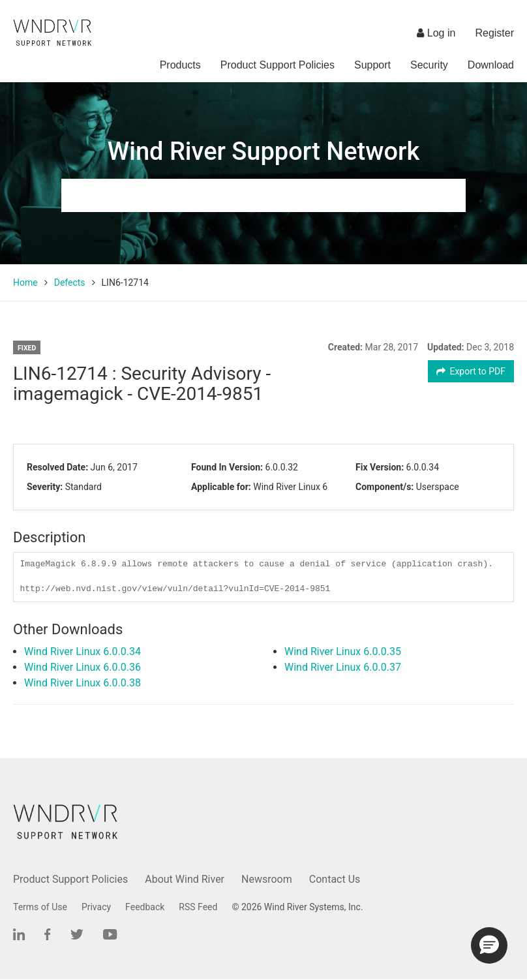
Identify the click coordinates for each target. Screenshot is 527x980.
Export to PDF (471, 371)
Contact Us (335, 879)
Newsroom (267, 879)
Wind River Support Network (263, 151)
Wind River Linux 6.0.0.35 (343, 651)
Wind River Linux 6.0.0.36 (83, 667)
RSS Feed (198, 907)
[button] (489, 945)
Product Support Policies (278, 65)
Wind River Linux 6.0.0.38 (83, 683)
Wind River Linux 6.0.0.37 (343, 667)
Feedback (145, 907)
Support (372, 65)
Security (429, 65)
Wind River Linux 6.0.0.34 (83, 651)
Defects (70, 283)
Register (494, 33)
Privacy (96, 907)
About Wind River (185, 879)
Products (180, 65)
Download (491, 65)
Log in (436, 33)
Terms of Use (40, 907)
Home (25, 283)
